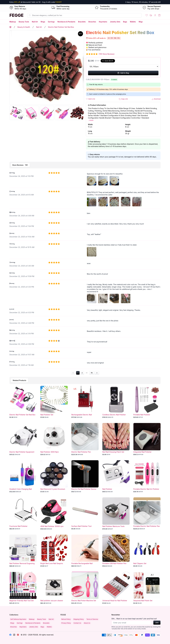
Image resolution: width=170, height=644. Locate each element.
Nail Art (35, 22)
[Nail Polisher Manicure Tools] (116, 514)
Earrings (51, 22)
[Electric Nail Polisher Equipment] (23, 439)
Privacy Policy (66, 623)
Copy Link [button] (123, 99)
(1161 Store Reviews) (107, 54)
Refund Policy (66, 619)
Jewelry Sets (115, 22)
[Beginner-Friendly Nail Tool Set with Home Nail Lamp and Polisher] (23, 588)
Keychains (103, 22)
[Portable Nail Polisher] (147, 402)
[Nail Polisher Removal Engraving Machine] (23, 551)
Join (157, 623)
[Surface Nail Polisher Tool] (85, 514)
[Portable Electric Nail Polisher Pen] (147, 514)
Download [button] (156, 99)
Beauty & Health (24, 27)
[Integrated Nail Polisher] (147, 439)
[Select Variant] (123, 67)
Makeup (13, 22)
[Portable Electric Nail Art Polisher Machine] (147, 476)
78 (92, 373)
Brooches (92, 22)
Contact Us (77, 623)
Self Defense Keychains (18, 619)
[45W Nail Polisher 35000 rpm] (54, 514)
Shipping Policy (79, 619)
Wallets (133, 22)
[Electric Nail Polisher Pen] (85, 439)
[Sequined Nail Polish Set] (147, 588)
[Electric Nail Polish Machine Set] (85, 588)
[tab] (20, 165)
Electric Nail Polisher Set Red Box (61, 27)
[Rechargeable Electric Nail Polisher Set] (85, 402)
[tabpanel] (85, 272)
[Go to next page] (97, 373)
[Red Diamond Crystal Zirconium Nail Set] (54, 476)
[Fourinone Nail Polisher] (23, 514)
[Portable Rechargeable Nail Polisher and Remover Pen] (85, 551)
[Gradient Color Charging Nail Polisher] (23, 476)
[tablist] (85, 165)
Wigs (141, 22)
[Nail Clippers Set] (147, 551)
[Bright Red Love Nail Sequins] (54, 551)
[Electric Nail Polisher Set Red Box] (23, 402)
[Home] (16, 15)
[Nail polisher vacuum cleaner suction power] (54, 588)
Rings (43, 22)
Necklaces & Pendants (66, 22)
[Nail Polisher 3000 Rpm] (54, 439)
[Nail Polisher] (116, 476)
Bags (125, 22)
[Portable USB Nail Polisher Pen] (116, 551)
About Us (87, 623)
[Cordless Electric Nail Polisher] (116, 402)
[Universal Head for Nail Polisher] (116, 588)
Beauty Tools (24, 22)
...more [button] (91, 120)
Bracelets (82, 22)
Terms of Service (92, 619)
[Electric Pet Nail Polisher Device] (85, 476)
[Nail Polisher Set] (54, 402)
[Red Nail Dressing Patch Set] (116, 439)
